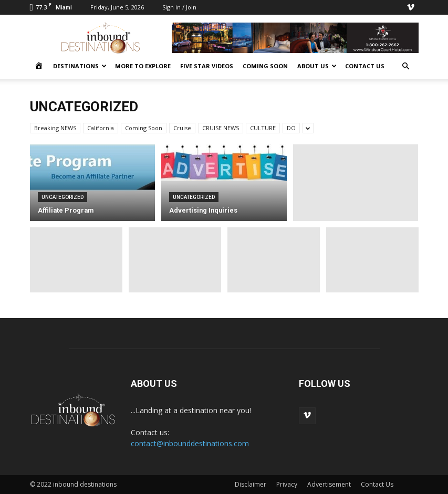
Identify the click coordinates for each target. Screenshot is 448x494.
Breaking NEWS (55, 128)
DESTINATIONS (80, 66)
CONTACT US (365, 66)
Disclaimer (251, 484)
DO (291, 128)
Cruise (182, 128)
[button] (406, 66)
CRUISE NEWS (221, 128)
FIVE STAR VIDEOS (207, 66)
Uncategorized (62, 197)
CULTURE (263, 128)
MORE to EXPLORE (143, 66)
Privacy (287, 484)
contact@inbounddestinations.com (190, 443)
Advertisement (329, 484)
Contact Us (377, 484)
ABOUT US (317, 66)
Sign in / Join (179, 7)
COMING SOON (265, 66)
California (101, 128)
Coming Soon (144, 128)
